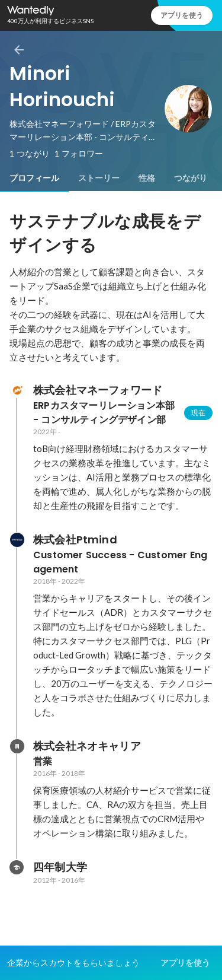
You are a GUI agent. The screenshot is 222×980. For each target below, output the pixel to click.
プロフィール (34, 178)
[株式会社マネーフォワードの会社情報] (17, 390)
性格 (147, 178)
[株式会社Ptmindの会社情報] (17, 540)
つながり (191, 178)
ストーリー (99, 178)
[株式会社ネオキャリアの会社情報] (17, 746)
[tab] (34, 178)
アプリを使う (182, 15)
